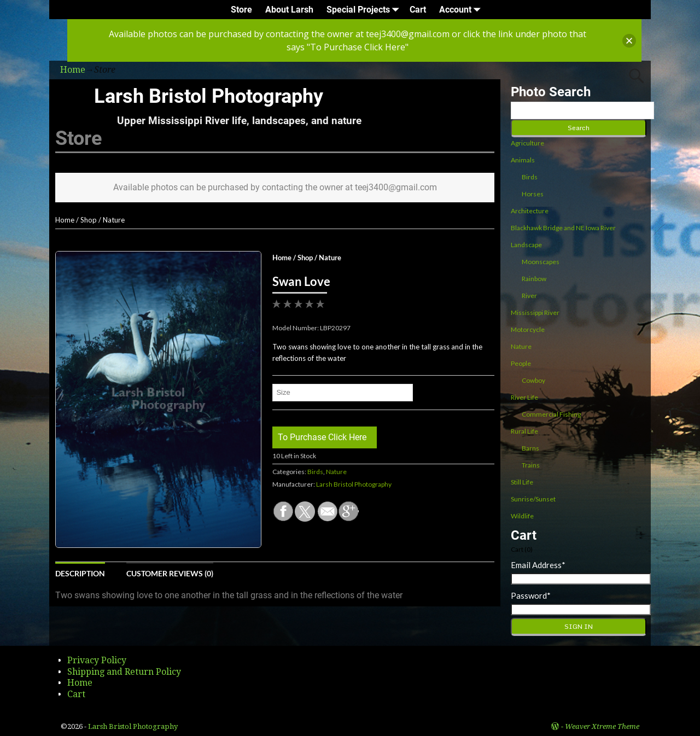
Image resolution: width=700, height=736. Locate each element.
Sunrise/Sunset (533, 499)
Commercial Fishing (551, 414)
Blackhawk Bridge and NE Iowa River (563, 228)
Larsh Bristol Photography (209, 96)
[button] (629, 41)
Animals (523, 160)
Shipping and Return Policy (124, 672)
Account (462, 10)
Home (65, 220)
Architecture (530, 211)
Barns (530, 448)
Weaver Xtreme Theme (602, 726)
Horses (533, 194)
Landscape (526, 245)
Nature (114, 220)
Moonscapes (541, 262)
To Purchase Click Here (322, 437)
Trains (531, 465)
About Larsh (289, 10)
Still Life (522, 482)
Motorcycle (528, 329)
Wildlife (522, 516)
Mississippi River (535, 312)
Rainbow (534, 279)
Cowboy (533, 380)
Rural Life (524, 431)
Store (241, 10)
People (521, 363)
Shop (89, 220)
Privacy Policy (97, 660)
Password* (531, 595)
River (529, 296)
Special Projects (365, 10)
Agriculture (527, 143)
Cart (418, 10)
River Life (524, 397)
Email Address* (538, 565)
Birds (315, 472)
